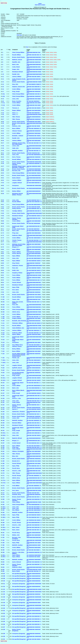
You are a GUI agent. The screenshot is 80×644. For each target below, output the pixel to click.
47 (3, 166)
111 (3, 323)
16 (3, 89)
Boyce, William (16, 128)
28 (3, 122)
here (27, 47)
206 (3, 571)
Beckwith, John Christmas (19, 321)
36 (3, 141)
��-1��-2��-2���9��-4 (33, 101)
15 (3, 87)
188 (3, 523)
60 (3, 202)
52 (3, 178)
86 (3, 263)
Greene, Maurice (17, 253)
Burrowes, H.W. (16, 171)
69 (3, 223)
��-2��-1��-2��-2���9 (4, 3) (34, 507)
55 (3, 185)
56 (3, 188)
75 (3, 238)
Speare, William (16, 334)
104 (3, 307)
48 (3, 169)
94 (3, 282)
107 (3, 314)
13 (3, 82)
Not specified (16, 373)
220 (4, 608)
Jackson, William (17, 77)
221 (4, 611)
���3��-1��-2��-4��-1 (33, 493)
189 (3, 525)
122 (3, 349)
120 (3, 345)
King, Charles (16, 263)
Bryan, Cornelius (17, 101)
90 (3, 273)
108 (3, 317)
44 (3, 159)
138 (3, 396)
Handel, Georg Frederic (19, 354)
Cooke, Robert (16, 67)
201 (3, 560)
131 (3, 375)
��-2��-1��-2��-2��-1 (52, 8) (34, 317)
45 (3, 162)
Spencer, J (15, 409)
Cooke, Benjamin (17, 79)
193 (3, 537)
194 (3, 540)
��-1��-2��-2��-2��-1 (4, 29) (34, 240)
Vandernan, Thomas (18, 266)
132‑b (4, 380)
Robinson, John (16, 126)
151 (3, 425)
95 (3, 285)
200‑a (4, 555)
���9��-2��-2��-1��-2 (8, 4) (34, 302)
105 (3, 309)
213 (4, 589)
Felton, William (16, 449)
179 (3, 497)
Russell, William (16, 55)
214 (4, 592)
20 (3, 101)
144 (3, 409)
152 (3, 428)
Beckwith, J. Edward (18, 136)
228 (4, 629)
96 (3, 287)
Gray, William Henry (17, 345)
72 (3, 231)
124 (3, 354)
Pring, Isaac (15, 233)
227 (4, 627)
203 (3, 564)
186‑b (4, 517)
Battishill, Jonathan (17, 151)
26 (3, 117)
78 (3, 244)
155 (3, 438)
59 (3, 200)
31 (3, 128)
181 (3, 502)
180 (3, 499)
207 (4, 574)
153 (3, 430)
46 (3, 163)
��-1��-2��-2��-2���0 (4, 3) (34, 345)
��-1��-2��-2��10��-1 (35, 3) (34, 333)
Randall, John (16, 74)
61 (3, 204)
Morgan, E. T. (16, 247)
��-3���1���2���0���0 (34, 188)
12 (3, 79)
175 (3, 488)
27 (3, 119)
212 (4, 586)
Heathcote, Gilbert (17, 235)
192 (3, 535)
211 (4, 584)
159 (3, 447)
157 (3, 443)
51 (3, 175)
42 (3, 155)
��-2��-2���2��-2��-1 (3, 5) (34, 517)
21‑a (4, 103)
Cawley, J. (15, 242)
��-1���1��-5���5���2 (34, 169)
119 (3, 342)
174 (3, 486)
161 (3, 451)
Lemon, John (16, 146)
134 (3, 386)
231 (4, 639)
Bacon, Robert (16, 571)
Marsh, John (16, 64)
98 (3, 292)
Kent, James (16, 290)
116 (3, 334)
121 (3, 346)
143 (3, 408)
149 (3, 420)
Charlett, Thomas (17, 240)
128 (3, 368)
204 (3, 567)
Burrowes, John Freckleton (16, 538)
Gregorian (23, 574)
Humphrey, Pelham (17, 273)
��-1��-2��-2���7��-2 (33, 229)
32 (3, 131)
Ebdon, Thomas (17, 195)
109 (3, 318)
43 (3, 157)
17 (3, 91)
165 (3, 461)
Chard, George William (18, 52)
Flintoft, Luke (16, 358)
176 (3, 490)
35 (3, 138)
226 (4, 624)
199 (3, 552)
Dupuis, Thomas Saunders (17, 164)
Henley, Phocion (17, 208)
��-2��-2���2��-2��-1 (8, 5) (34, 443)
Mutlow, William (16, 191)
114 (3, 330)
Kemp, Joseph (16, 393)
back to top (4, 3)
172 (3, 478)
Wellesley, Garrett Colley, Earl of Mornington (19, 144)
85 (3, 261)
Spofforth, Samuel (17, 368)
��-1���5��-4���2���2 (34, 555)
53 (3, 180)
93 (3, 280)
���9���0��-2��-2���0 (34, 122)
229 (4, 634)
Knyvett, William (17, 354)
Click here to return (40, 5)
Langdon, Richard (17, 183)
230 (4, 636)
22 (3, 108)
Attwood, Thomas (17, 131)
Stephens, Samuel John (19, 87)
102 (3, 302)
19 (3, 99)
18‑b (4, 96)
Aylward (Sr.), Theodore (18, 412)
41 (3, 153)
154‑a (4, 433)
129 (3, 370)
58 (3, 194)
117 (3, 337)
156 (3, 441)
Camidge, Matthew (17, 211)
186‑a (4, 515)
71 (3, 229)
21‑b (4, 105)
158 (3, 446)
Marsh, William (16, 390)
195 (3, 543)
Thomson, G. (16, 108)
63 (3, 208)
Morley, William (16, 349)
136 (3, 390)
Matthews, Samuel (17, 60)
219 (4, 605)
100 (3, 297)
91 (3, 275)
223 (4, 616)
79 (3, 247)
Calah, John (15, 148)
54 (3, 183)
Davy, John (15, 84)
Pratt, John (15, 268)
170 (3, 473)
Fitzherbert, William (17, 323)
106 (3, 312)
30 (3, 126)
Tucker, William (16, 278)
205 (3, 570)
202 (3, 562)
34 (3, 136)
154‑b (4, 435)
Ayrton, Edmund (17, 562)
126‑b (4, 363)
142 (3, 405)
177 (3, 493)
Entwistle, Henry (17, 494)
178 (3, 494)
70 (3, 226)
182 (3, 504)
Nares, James (16, 527)
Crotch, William (16, 89)
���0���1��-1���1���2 (34, 185)
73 (3, 233)
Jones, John (15, 99)
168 (3, 468)
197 (3, 548)
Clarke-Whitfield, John (18, 328)
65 (3, 213)
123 (3, 351)
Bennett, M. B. (16, 461)
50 (3, 173)
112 (3, 326)
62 (3, 207)
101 (3, 299)
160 (3, 449)
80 (3, 249)
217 (4, 600)
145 (3, 412)
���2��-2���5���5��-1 (34, 408)
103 (3, 305)
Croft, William (16, 486)
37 (3, 143)
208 (4, 576)
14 (3, 84)
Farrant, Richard (17, 282)
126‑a (4, 360)
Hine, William (16, 510)
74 (3, 235)
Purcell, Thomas (17, 476)
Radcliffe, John (16, 62)
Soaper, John (16, 69)
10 (3, 74)
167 (3, 466)
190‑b (4, 530)
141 (3, 402)
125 (3, 358)
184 (3, 510)
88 (3, 268)
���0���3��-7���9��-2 (34, 416)
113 (3, 328)
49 (3, 171)
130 (3, 373)
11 (3, 77)
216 (4, 597)
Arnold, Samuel (16, 443)
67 (3, 218)
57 (3, 191)
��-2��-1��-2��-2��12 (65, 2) (34, 143)
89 (3, 270)
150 (3, 423)
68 (3, 221)
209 (4, 578)
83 (3, 256)
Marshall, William (17, 423)
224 (4, 619)
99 (3, 295)
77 (3, 242)
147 (3, 416)
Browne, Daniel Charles (18, 57)
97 (3, 290)
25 (3, 114)
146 (3, 414)
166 (3, 463)
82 (3, 253)
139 (3, 398)
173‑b (4, 483)
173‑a (4, 480)
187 (3, 520)
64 (3, 211)
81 (3, 252)
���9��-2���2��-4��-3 (33, 153)
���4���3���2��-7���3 (34, 570)
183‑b (4, 508)
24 (3, 113)
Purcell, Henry (16, 468)
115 (3, 333)
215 (4, 594)
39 (3, 148)
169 (3, 471)
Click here (19, 35)
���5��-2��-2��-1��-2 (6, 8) (34, 401)
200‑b (4, 557)
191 (3, 533)
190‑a (4, 527)
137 (3, 393)
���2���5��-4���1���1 (34, 162)
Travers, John (16, 299)
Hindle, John (16, 270)
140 (3, 401)
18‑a (4, 94)
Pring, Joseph (16, 91)
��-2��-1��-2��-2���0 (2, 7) (34, 446)
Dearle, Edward (16, 178)
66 (3, 216)
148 (3, 418)
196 (3, 545)
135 (3, 388)
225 (4, 621)
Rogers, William (16, 110)
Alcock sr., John (16, 398)
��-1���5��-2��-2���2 (33, 557)
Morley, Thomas (16, 629)
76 (3, 240)
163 (3, 456)
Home (40, 4)
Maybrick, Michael (17, 438)
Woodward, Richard (17, 72)
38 (3, 146)
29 (3, 123)
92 (3, 278)
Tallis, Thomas (16, 117)
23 (3, 110)
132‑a (4, 378)
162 (3, 454)
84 (3, 258)
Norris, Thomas (16, 157)
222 (4, 613)
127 (3, 365)
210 (4, 581)
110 (3, 321)
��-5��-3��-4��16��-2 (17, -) (34, 383)
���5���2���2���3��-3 (34, 537)
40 (3, 151)
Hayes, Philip (16, 287)
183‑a (4, 507)
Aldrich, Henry (16, 312)
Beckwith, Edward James (19, 166)
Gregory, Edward (17, 318)
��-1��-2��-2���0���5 (33, 223)
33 (3, 133)
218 (4, 603)
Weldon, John (16, 535)
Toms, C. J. (15, 113)
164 (3, 459)
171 (3, 476)
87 (3, 266)
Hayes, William (16, 249)
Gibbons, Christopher (18, 451)
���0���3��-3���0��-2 (34, 252)
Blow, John (15, 456)
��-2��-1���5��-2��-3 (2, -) (34, 200)
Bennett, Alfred (16, 123)
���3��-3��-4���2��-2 (33, 113)
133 (3, 383)
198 (3, 550)
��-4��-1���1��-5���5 (33, 207)
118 (3, 340)
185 (3, 512)
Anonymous (15, 185)
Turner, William (16, 275)
